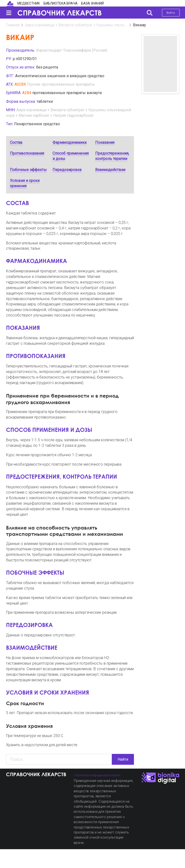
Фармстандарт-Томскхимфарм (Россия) (72, 50)
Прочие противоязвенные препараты (61, 84)
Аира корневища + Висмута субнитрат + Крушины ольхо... (76, 25)
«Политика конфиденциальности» (97, 775)
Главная (13, 25)
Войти (171, 13)
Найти (123, 759)
